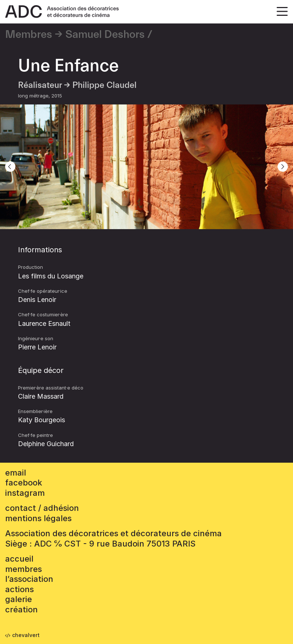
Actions (19, 589)
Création (21, 609)
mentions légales (38, 518)
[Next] (283, 167)
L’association (29, 579)
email (16, 473)
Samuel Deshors (105, 35)
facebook (24, 483)
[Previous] (10, 167)
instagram (25, 493)
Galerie (19, 599)
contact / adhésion (42, 508)
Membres (29, 35)
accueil (19, 559)
